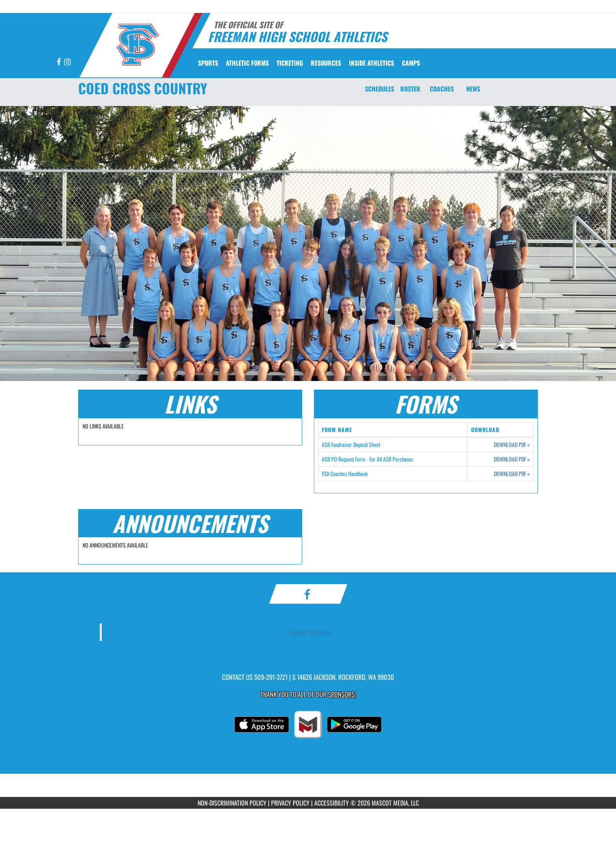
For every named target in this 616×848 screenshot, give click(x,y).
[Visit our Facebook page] (59, 62)
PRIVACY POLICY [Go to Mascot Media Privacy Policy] (290, 803)
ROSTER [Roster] (410, 89)
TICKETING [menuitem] (290, 63)
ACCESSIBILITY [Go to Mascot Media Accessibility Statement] (332, 803)
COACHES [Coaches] (442, 89)
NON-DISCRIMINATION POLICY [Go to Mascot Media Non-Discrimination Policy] (232, 803)
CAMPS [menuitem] (411, 63)
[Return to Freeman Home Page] (137, 44)
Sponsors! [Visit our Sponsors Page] (342, 694)
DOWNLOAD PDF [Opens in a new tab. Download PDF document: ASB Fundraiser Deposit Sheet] (512, 445)
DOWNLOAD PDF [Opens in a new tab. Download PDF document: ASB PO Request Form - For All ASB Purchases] (512, 459)
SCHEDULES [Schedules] (379, 89)
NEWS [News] (473, 89)
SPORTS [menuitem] (208, 63)
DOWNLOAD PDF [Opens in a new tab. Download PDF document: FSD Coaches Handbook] (512, 474)
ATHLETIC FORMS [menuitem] (247, 63)
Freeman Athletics (309, 632)
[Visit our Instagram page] (67, 62)
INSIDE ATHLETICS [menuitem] (371, 63)
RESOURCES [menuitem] (326, 63)
